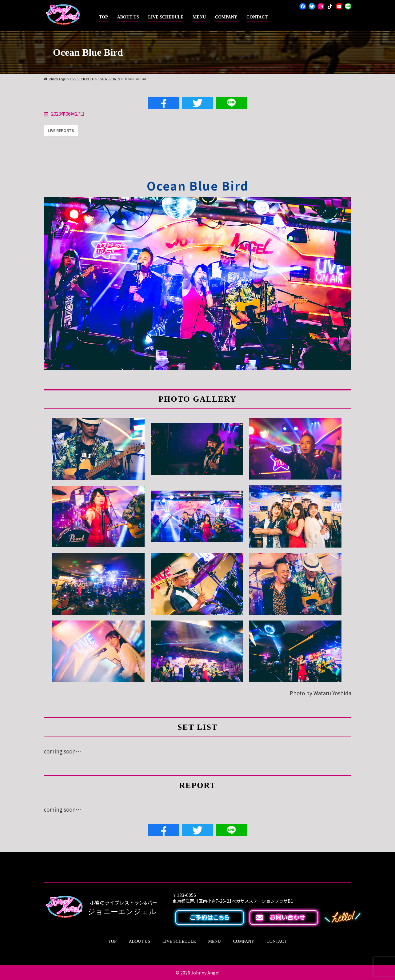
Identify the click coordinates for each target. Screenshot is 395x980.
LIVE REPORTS (109, 79)
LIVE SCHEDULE (166, 17)
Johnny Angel (205, 973)
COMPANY (226, 17)
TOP (104, 17)
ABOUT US (128, 17)
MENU (199, 17)
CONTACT (257, 17)
